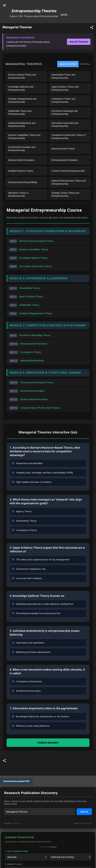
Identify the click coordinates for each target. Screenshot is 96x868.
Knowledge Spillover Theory (28, 268)
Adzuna (53, 857)
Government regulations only (29, 579)
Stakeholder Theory (24, 315)
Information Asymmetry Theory (30, 277)
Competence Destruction (27, 691)
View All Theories (79, 52)
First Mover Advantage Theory (30, 346)
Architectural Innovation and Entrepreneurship (22, 159)
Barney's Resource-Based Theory (31, 251)
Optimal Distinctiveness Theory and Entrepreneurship (69, 192)
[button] (92, 38)
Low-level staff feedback (27, 588)
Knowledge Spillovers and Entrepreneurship (21, 98)
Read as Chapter (68, 74)
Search (19, 25)
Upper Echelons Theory (26, 307)
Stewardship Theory (24, 299)
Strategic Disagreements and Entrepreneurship (22, 111)
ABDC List (17, 834)
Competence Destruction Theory (31, 393)
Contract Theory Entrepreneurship (68, 181)
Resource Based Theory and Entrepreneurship (22, 86)
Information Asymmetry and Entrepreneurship (65, 135)
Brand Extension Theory (63, 159)
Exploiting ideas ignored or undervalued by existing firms (43, 614)
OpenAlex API (86, 834)
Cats (47, 25)
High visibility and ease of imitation (32, 492)
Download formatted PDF (16, 791)
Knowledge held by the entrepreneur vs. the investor (40, 726)
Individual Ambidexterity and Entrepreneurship (22, 135)
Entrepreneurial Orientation (65, 170)
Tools (34, 25)
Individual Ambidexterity (27, 371)
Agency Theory (22, 521)
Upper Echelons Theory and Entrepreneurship (65, 98)
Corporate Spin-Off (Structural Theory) (35, 418)
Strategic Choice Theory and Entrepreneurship (65, 205)
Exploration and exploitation (28, 653)
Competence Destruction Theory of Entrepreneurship (68, 147)
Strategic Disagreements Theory (31, 324)
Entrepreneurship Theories (34, 11)
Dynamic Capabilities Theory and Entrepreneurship (24, 147)
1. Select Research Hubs (16, 862)
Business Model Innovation (21, 170)
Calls (59, 25)
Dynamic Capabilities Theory (29, 260)
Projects (75, 25)
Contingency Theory (25, 363)
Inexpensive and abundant (27, 473)
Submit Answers (48, 753)
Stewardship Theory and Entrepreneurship (63, 86)
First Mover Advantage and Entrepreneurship (64, 123)
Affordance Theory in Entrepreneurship (18, 205)
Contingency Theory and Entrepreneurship (63, 111)
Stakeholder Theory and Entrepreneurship (20, 123)
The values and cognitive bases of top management (41, 570)
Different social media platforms (31, 736)
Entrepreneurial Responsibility (23, 192)
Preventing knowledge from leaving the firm (36, 623)
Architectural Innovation (27, 401)
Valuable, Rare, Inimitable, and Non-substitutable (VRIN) (42, 483)
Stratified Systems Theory (21, 181)
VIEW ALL (85, 74)
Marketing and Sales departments (31, 662)
